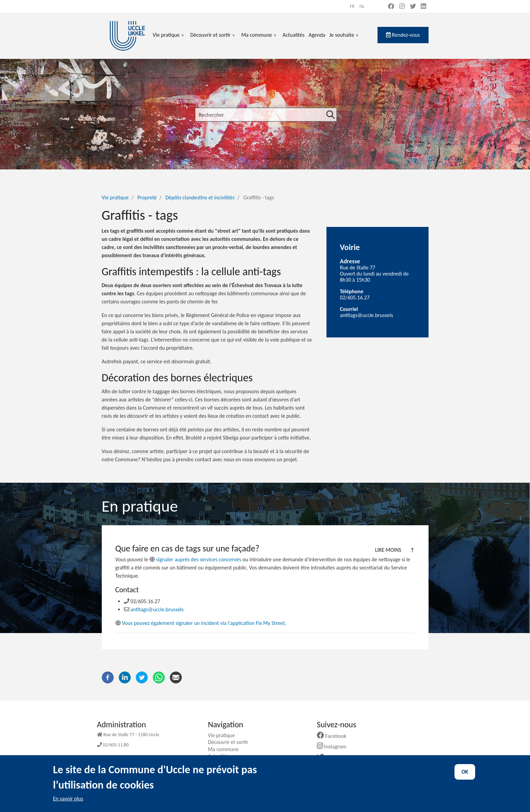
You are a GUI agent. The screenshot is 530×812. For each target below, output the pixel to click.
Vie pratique (169, 39)
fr (352, 6)
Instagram (334, 747)
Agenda (317, 35)
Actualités (293, 35)
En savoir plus (68, 804)
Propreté (147, 197)
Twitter (331, 757)
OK (465, 777)
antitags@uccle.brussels (154, 609)
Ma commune (259, 39)
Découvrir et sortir (213, 39)
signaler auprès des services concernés (199, 559)
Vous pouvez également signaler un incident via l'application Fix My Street (200, 623)
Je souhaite (344, 39)
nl (362, 6)
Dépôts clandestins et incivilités (200, 197)
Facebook (334, 736)
